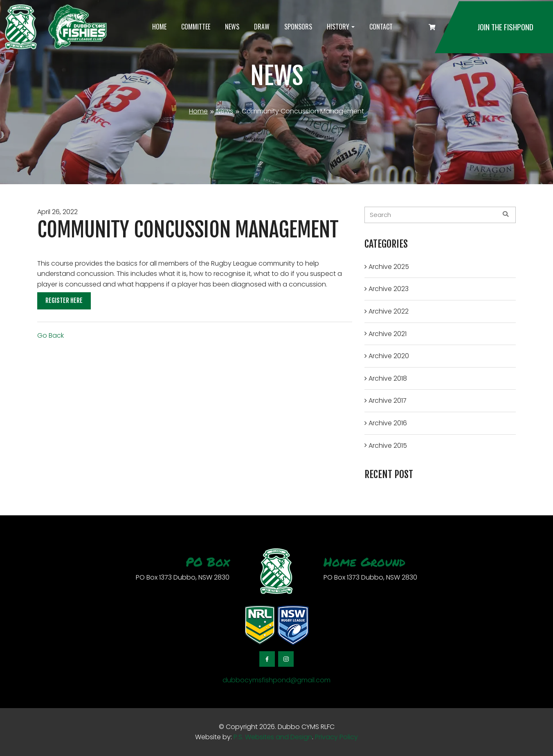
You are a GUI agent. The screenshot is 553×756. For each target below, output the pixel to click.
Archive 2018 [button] (388, 378)
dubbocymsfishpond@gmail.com (276, 680)
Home (159, 27)
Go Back (51, 335)
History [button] (338, 27)
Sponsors (298, 27)
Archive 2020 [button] (389, 356)
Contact (381, 27)
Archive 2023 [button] (389, 289)
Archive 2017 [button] (388, 401)
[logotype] (55, 27)
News (232, 27)
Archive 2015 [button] (388, 446)
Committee (196, 27)
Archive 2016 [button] (388, 423)
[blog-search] (440, 215)
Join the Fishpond (505, 27)
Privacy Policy (336, 737)
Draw (262, 27)
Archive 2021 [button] (388, 334)
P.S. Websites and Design (272, 737)
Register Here (64, 300)
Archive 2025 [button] (389, 267)
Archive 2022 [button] (389, 311)
